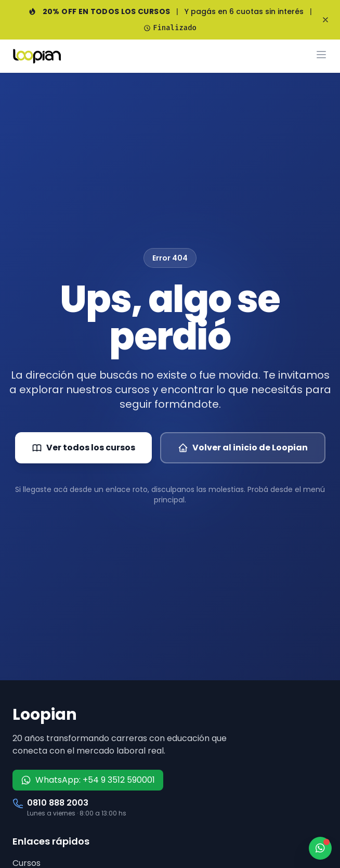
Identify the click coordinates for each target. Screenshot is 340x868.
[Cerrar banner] (325, 20)
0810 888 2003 (58, 803)
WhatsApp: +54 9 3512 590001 (88, 780)
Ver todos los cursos (83, 448)
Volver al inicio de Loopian (243, 448)
